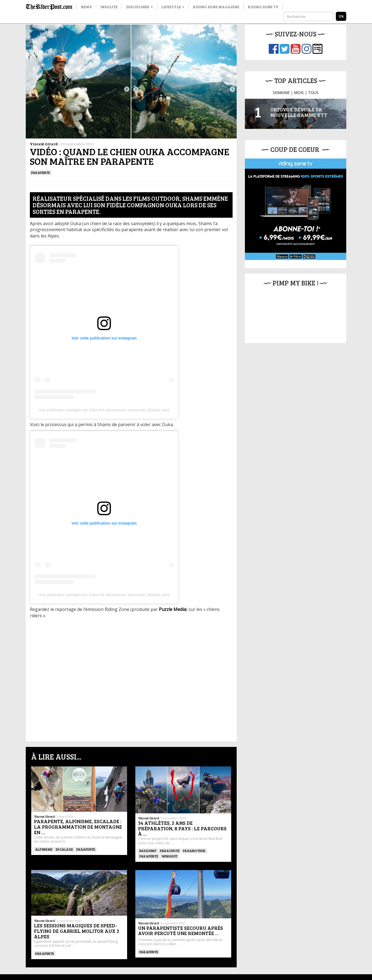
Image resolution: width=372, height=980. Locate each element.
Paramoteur (194, 851)
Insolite (109, 7)
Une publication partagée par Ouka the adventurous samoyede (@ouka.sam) (104, 410)
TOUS (313, 93)
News (86, 7)
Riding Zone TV (263, 7)
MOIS (299, 93)
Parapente (41, 172)
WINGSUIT (170, 856)
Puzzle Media (172, 609)
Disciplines (139, 7)
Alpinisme (44, 849)
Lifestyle (173, 7)
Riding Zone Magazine (216, 7)
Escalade (64, 849)
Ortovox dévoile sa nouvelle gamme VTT (299, 112)
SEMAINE (281, 93)
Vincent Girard (44, 144)
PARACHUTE (170, 851)
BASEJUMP (148, 851)
